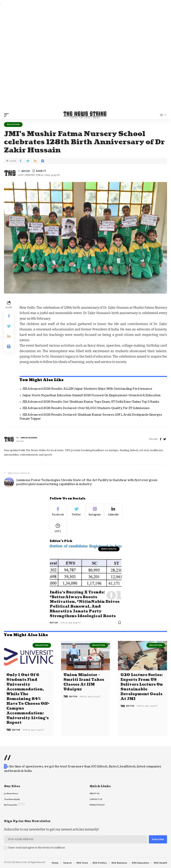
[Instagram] (95, 512)
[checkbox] (5, 848)
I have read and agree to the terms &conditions (36, 848)
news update (109, 550)
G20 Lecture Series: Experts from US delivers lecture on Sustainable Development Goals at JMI (142, 687)
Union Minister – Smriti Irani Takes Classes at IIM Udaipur (84, 683)
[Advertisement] (85, 58)
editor (26, 171)
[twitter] (165, 439)
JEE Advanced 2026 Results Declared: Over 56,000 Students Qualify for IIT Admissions (86, 408)
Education (13, 124)
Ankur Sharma (29, 438)
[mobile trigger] (7, 115)
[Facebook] (161, 439)
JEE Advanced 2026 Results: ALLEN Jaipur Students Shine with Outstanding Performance (87, 389)
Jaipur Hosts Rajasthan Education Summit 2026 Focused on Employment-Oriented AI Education (91, 395)
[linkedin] (113, 512)
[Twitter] (76, 512)
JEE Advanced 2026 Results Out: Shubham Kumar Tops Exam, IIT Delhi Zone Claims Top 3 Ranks (91, 402)
